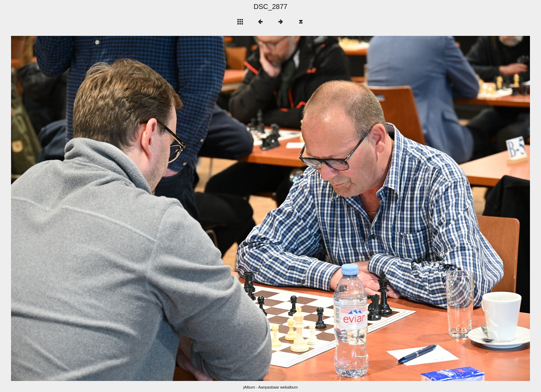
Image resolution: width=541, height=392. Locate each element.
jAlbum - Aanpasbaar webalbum (270, 387)
